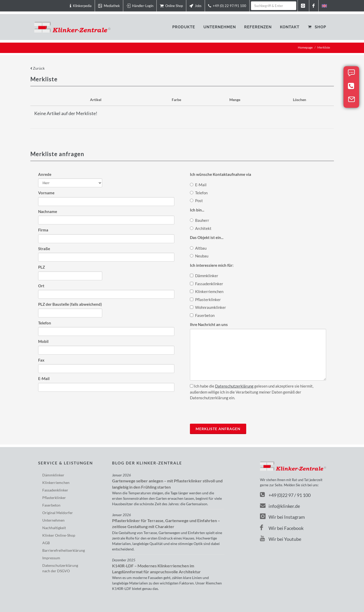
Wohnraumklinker (208, 307)
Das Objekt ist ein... (207, 237)
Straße (44, 249)
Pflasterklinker (205, 300)
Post (196, 201)
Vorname (46, 193)
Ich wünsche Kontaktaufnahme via (221, 174)
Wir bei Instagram (282, 517)
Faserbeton (202, 315)
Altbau (198, 248)
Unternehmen (53, 520)
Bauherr (200, 220)
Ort (41, 286)
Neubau (199, 256)
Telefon (45, 323)
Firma (43, 230)
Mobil (43, 341)
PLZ (42, 267)
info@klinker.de (280, 506)
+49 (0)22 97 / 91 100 (290, 495)
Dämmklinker (204, 276)
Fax (41, 360)
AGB (46, 543)
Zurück (37, 68)
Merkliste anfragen (218, 429)
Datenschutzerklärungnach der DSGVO (60, 568)
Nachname (48, 211)
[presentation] (229, 411)
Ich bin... (197, 210)
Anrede (45, 174)
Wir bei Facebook (282, 528)
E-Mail (44, 378)
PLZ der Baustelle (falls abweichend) (70, 304)
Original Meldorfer (58, 513)
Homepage (305, 47)
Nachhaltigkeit (54, 528)
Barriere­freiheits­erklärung (64, 550)
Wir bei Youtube (281, 539)
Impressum (51, 558)
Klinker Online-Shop (59, 535)
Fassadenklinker (207, 284)
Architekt (201, 228)
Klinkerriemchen (207, 291)
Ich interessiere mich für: (212, 265)
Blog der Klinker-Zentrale (147, 463)
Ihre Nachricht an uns (209, 324)
